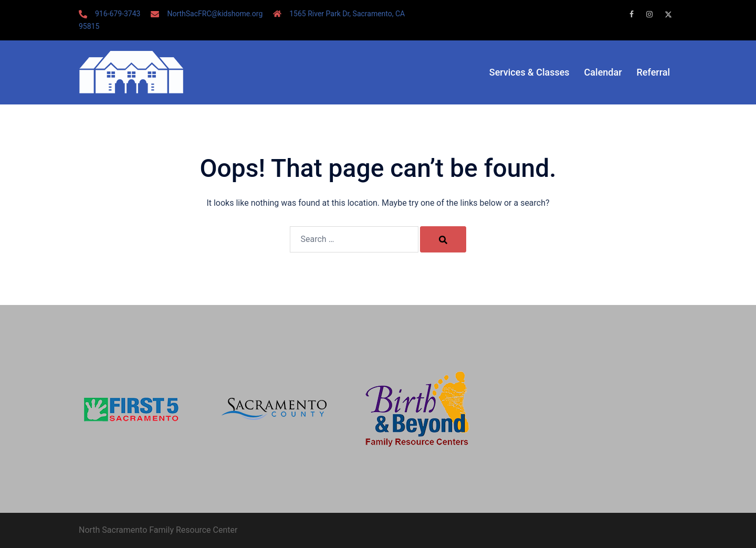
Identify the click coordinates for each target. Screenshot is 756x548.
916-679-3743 (118, 14)
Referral (653, 72)
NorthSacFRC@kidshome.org (215, 14)
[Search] (443, 239)
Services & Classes (529, 72)
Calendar (603, 72)
